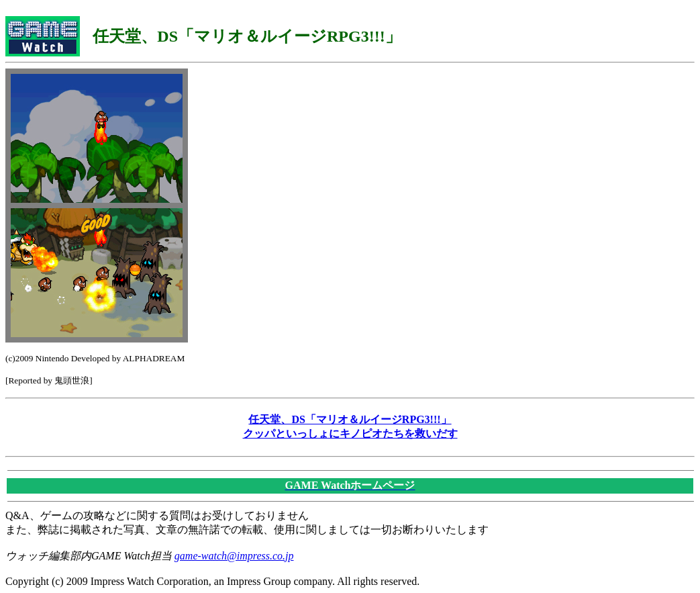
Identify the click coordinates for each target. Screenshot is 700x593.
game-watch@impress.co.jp (234, 556)
